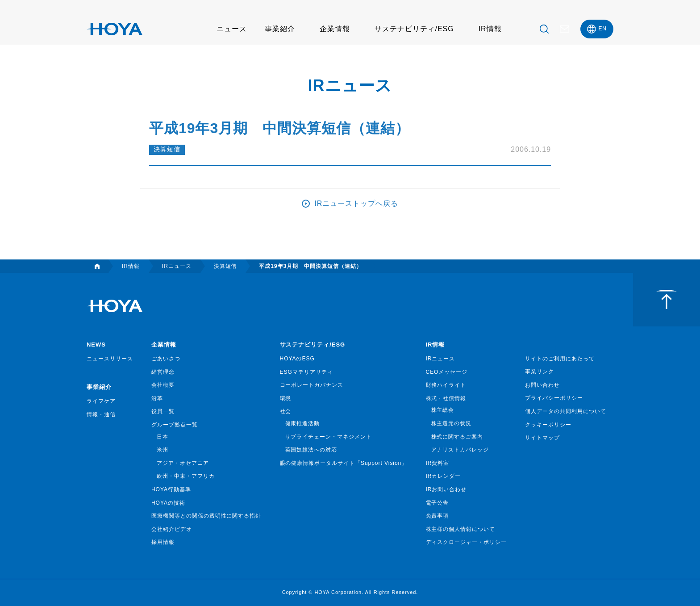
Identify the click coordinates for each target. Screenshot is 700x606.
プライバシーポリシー (554, 398)
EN (602, 29)
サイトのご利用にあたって (560, 359)
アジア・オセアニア (183, 463)
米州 (162, 450)
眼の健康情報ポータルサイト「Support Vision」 (344, 463)
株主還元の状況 (452, 423)
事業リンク (540, 372)
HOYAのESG (297, 359)
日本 (162, 437)
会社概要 (163, 385)
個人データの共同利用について (565, 411)
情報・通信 (101, 414)
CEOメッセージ (447, 372)
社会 (286, 411)
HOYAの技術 (168, 503)
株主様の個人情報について (461, 529)
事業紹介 (280, 29)
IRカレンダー (444, 476)
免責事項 (437, 516)
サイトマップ (542, 438)
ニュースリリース (110, 359)
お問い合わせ (542, 385)
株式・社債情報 (446, 398)
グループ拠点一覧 (175, 425)
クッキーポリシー (548, 425)
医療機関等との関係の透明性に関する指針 (206, 516)
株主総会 (443, 410)
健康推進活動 (303, 423)
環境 (286, 398)
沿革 (157, 398)
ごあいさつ (166, 359)
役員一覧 (163, 411)
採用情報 (163, 542)
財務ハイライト (446, 385)
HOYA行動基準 (171, 489)
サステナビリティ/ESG (414, 29)
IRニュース (441, 359)
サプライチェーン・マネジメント (329, 437)
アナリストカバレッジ (460, 450)
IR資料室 (438, 463)
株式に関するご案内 (457, 437)
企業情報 (335, 29)
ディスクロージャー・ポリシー (466, 542)
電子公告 (437, 503)
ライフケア (101, 401)
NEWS (96, 345)
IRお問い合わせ (446, 489)
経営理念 (163, 372)
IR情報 (490, 29)
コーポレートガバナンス (312, 385)
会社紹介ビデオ (172, 529)
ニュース (232, 29)
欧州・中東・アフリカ (186, 476)
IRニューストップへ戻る (356, 203)
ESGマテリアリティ (306, 372)
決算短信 (167, 150)
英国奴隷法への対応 (311, 450)
